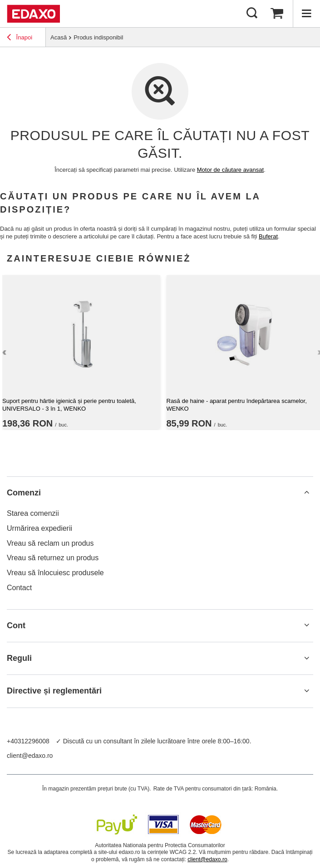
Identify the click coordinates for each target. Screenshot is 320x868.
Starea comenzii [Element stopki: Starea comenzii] (33, 513)
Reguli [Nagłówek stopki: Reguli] (19, 658)
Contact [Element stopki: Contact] (19, 588)
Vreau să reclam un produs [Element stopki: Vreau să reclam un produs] (50, 543)
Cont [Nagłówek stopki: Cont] (16, 626)
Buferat (268, 236)
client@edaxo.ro (30, 756)
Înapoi (20, 39)
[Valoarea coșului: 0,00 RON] (277, 14)
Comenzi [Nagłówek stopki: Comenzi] (24, 493)
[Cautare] (252, 14)
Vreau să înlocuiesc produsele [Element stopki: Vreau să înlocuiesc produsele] (55, 573)
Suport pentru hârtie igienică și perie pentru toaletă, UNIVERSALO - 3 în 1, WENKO (69, 405)
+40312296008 (28, 741)
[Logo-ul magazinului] (33, 14)
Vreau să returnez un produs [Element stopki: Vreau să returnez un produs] (53, 558)
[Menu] (306, 14)
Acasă (59, 37)
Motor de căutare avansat (230, 170)
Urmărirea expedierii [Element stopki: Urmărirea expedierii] (39, 528)
